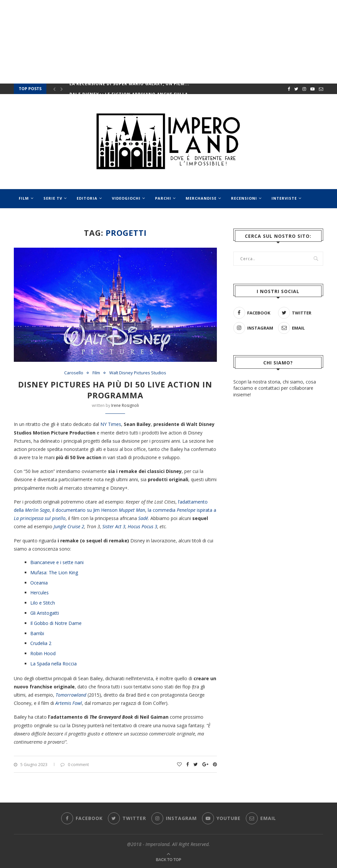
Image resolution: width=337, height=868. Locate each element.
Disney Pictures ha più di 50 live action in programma (115, 390)
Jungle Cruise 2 (69, 526)
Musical (58, 218)
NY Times (111, 424)
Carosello (74, 373)
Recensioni (244, 198)
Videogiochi (126, 198)
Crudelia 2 (41, 643)
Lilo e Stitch (43, 603)
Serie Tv (53, 198)
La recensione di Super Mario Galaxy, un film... (130, 87)
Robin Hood (43, 653)
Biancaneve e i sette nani (57, 562)
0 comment (75, 765)
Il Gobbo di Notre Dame (56, 623)
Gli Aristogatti (45, 613)
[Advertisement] (278, 563)
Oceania (39, 583)
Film (24, 198)
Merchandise (201, 198)
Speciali (92, 218)
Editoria (87, 198)
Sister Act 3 (114, 526)
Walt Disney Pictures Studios (138, 373)
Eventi (26, 218)
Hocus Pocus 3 (143, 526)
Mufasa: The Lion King (54, 572)
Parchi (163, 198)
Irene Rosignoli (125, 405)
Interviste (284, 198)
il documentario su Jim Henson (99, 510)
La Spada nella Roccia (53, 664)
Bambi (37, 633)
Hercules (39, 593)
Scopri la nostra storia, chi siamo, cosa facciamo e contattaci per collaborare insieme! (275, 388)
